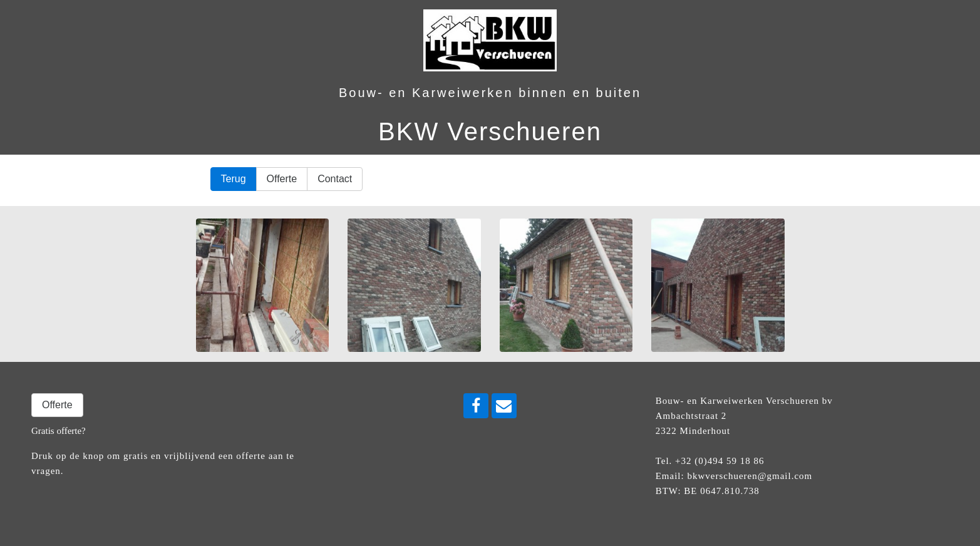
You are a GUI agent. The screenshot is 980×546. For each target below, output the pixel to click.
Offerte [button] (282, 179)
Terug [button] (234, 179)
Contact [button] (335, 179)
